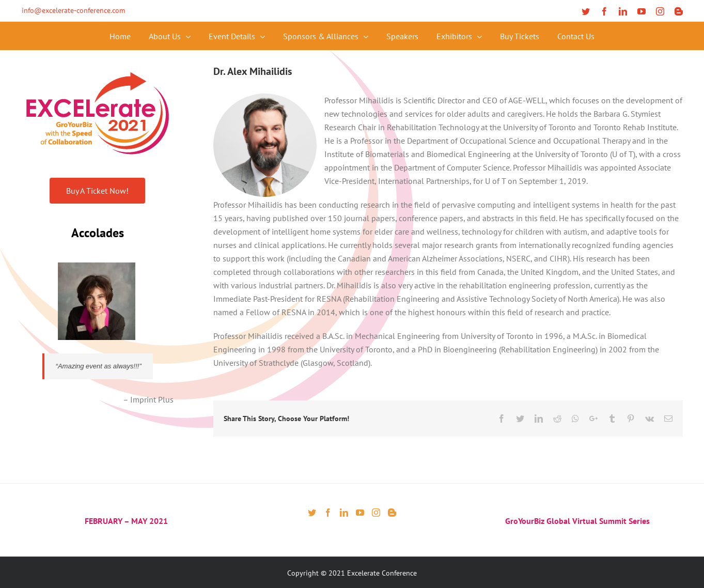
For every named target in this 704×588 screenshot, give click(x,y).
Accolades (98, 233)
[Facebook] (328, 513)
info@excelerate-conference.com (73, 10)
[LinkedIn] (344, 513)
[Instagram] (376, 513)
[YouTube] (360, 513)
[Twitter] (312, 513)
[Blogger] (392, 513)
